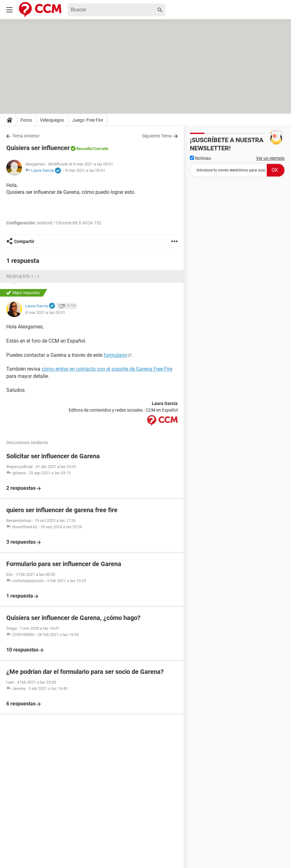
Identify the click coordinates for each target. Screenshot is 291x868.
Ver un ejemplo (270, 158)
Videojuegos (52, 120)
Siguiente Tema (157, 136)
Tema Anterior (26, 136)
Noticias (200, 158)
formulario (115, 355)
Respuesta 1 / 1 (23, 276)
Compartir (24, 241)
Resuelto (84, 149)
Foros (26, 120)
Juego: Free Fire (88, 120)
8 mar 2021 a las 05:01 (85, 170)
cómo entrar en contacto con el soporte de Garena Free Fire (107, 369)
